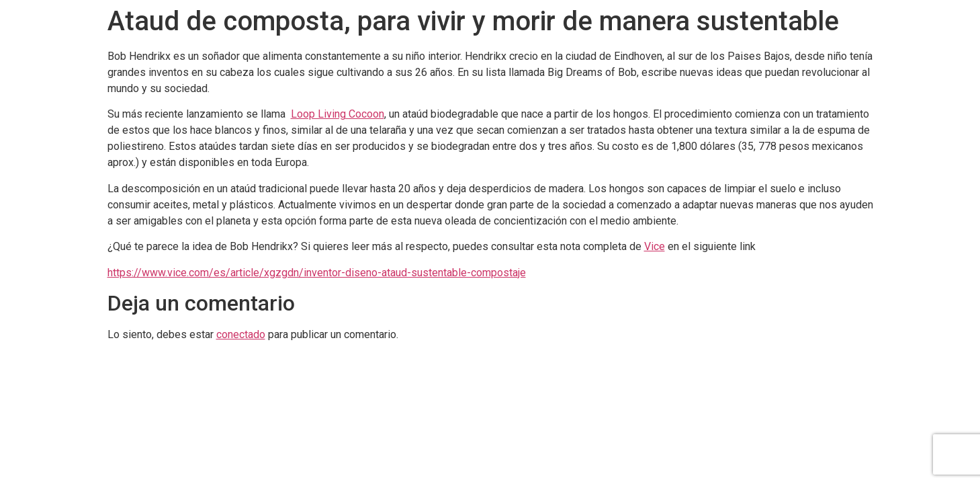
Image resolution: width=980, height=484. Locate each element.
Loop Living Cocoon (338, 114)
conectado (241, 334)
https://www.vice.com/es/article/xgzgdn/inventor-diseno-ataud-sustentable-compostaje (317, 273)
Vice (655, 246)
